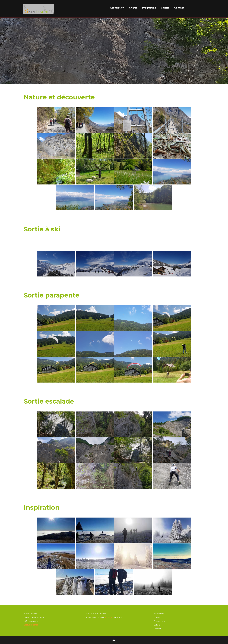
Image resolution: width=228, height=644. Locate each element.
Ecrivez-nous (31, 625)
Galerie (165, 8)
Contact (179, 8)
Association (117, 8)
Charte (133, 8)
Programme (149, 8)
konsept (108, 617)
